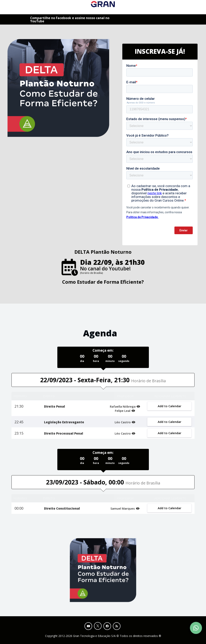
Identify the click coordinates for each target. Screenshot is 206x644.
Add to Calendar (169, 406)
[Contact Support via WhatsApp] (196, 628)
